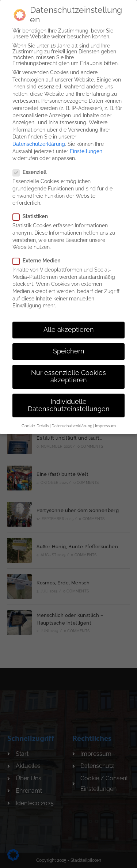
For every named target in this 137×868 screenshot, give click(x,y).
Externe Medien (39, 256)
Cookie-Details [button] (35, 421)
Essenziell (33, 168)
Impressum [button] (105, 421)
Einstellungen (86, 147)
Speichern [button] (69, 347)
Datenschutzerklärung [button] (72, 421)
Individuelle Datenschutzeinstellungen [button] (69, 401)
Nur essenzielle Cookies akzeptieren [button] (68, 372)
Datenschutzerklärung (39, 140)
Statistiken (33, 212)
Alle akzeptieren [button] (69, 325)
